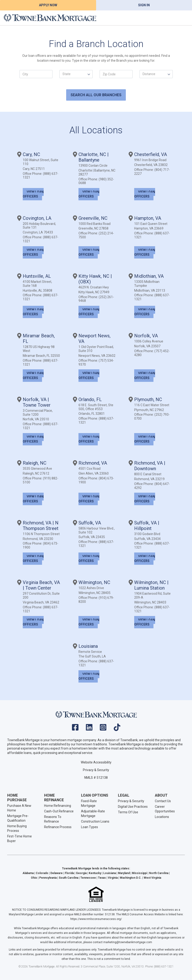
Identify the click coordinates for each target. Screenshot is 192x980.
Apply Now (48, 5)
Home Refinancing (58, 806)
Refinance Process (58, 827)
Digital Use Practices (133, 807)
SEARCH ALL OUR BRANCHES (96, 95)
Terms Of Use (128, 812)
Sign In (144, 5)
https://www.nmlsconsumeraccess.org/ (96, 919)
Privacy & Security (96, 770)
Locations (162, 817)
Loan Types (89, 827)
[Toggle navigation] (183, 18)
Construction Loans (95, 821)
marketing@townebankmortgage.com (128, 942)
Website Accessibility (96, 762)
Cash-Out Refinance (59, 811)
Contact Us (163, 801)
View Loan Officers (33, 194)
